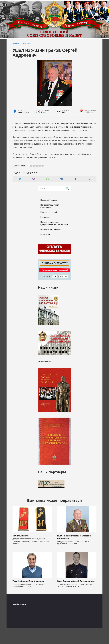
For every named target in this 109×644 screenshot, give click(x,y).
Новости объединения (50, 200)
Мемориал (45, 234)
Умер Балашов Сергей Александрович (76, 581)
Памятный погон (21, 536)
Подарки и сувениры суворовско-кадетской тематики (54, 223)
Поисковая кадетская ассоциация (50, 206)
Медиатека (45, 217)
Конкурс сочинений (49, 212)
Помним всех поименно (51, 229)
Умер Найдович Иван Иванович (28, 581)
